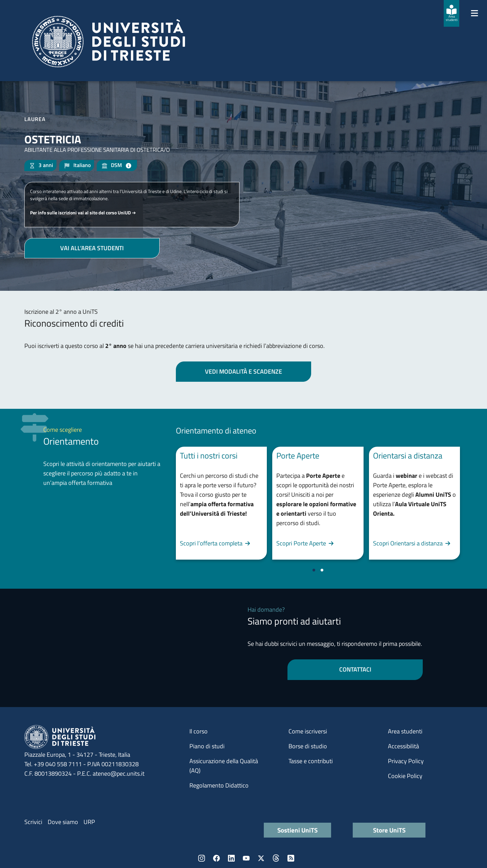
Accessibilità (403, 746)
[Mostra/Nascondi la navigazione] (474, 13)
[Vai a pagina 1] (314, 570)
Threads (276, 858)
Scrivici (33, 822)
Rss (291, 858)
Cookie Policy (405, 776)
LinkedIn (231, 858)
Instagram (202, 858)
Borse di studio (308, 746)
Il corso (199, 731)
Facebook (216, 858)
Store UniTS (389, 830)
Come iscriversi (308, 731)
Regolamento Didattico (219, 785)
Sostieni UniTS (297, 830)
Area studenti (405, 731)
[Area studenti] (451, 13)
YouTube (246, 858)
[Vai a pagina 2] (322, 570)
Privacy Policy (406, 761)
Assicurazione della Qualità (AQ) (224, 766)
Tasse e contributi (311, 761)
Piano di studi (207, 746)
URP (89, 822)
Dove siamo (63, 822)
